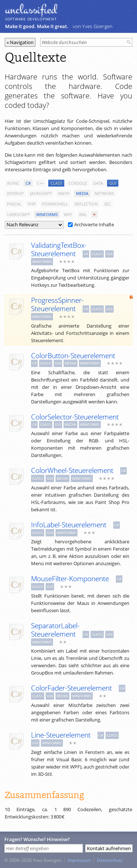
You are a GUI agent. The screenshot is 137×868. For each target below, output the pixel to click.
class (56, 183)
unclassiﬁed (31, 10)
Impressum (79, 860)
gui (113, 183)
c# (28, 183)
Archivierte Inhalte (91, 224)
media (82, 193)
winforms (47, 214)
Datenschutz (110, 860)
